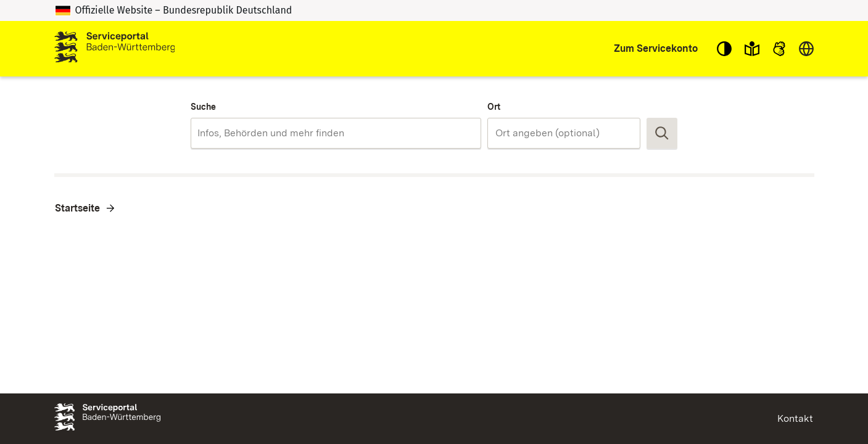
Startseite (77, 208)
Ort (494, 107)
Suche (203, 107)
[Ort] (564, 133)
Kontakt (795, 418)
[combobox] (336, 133)
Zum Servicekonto (656, 48)
